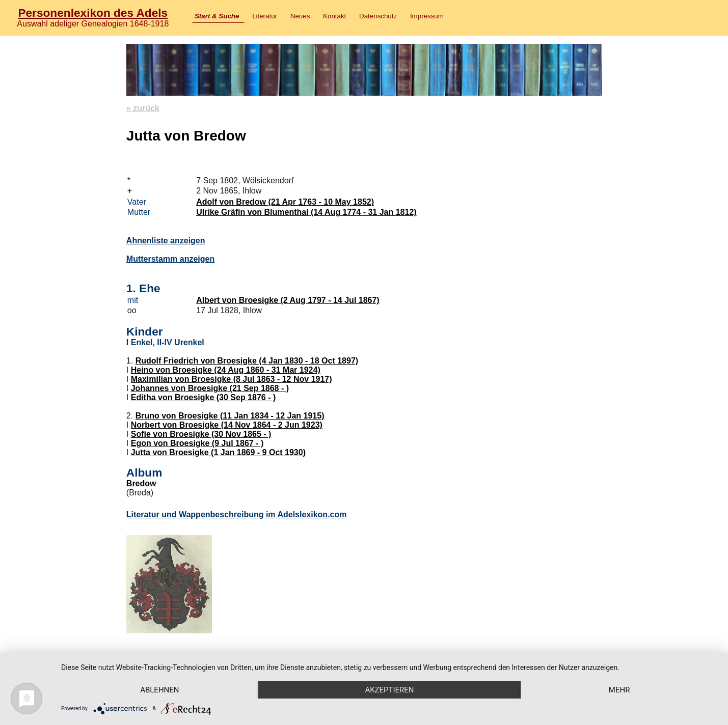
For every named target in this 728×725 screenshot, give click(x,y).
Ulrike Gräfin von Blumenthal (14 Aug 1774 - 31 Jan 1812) (306, 212)
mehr (619, 690)
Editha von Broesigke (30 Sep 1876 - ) (204, 397)
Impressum (427, 16)
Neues (300, 16)
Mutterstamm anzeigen (170, 259)
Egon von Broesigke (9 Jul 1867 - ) (197, 443)
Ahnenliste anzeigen (166, 241)
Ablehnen (159, 690)
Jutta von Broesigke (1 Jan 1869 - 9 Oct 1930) (218, 452)
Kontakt (334, 16)
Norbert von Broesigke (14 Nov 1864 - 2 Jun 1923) (227, 425)
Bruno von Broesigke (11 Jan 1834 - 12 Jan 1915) (230, 416)
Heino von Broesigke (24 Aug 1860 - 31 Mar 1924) (226, 370)
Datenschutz (378, 16)
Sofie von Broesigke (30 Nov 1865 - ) (201, 434)
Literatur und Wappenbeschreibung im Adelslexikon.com (237, 514)
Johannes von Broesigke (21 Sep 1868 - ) (210, 388)
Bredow (141, 483)
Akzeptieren (389, 690)
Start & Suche (217, 16)
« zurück (143, 108)
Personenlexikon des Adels (93, 13)
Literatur (265, 16)
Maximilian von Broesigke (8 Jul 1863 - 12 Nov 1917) (232, 379)
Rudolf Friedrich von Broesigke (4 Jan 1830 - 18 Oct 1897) (247, 361)
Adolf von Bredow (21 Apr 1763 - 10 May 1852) (285, 202)
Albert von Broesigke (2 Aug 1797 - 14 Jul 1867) (288, 300)
